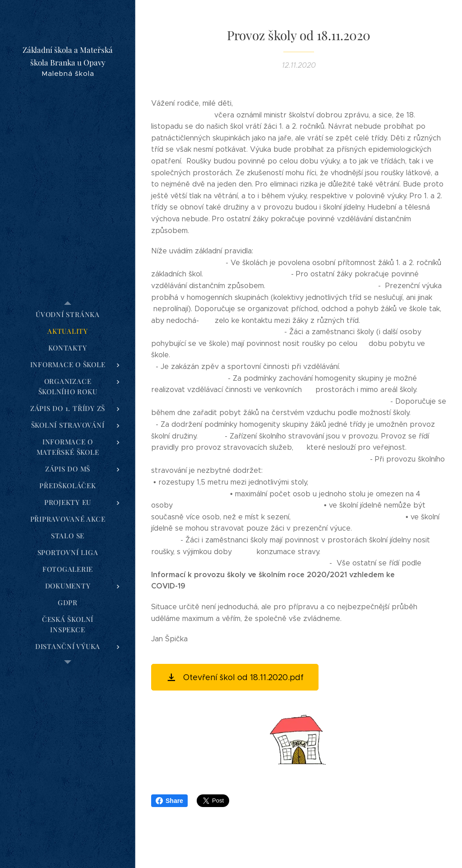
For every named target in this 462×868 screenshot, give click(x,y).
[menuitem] (68, 315)
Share (169, 801)
